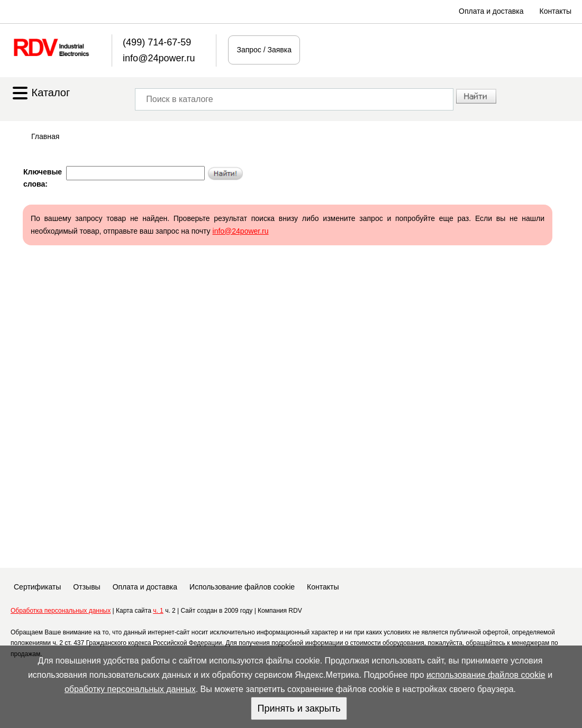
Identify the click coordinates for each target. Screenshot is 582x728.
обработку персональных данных (130, 689)
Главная (45, 136)
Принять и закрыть (299, 708)
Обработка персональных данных (61, 611)
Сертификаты (37, 587)
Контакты (556, 11)
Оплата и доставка (491, 11)
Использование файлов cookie (242, 587)
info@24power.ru (159, 58)
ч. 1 (158, 611)
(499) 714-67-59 (157, 42)
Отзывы (87, 587)
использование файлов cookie (486, 675)
